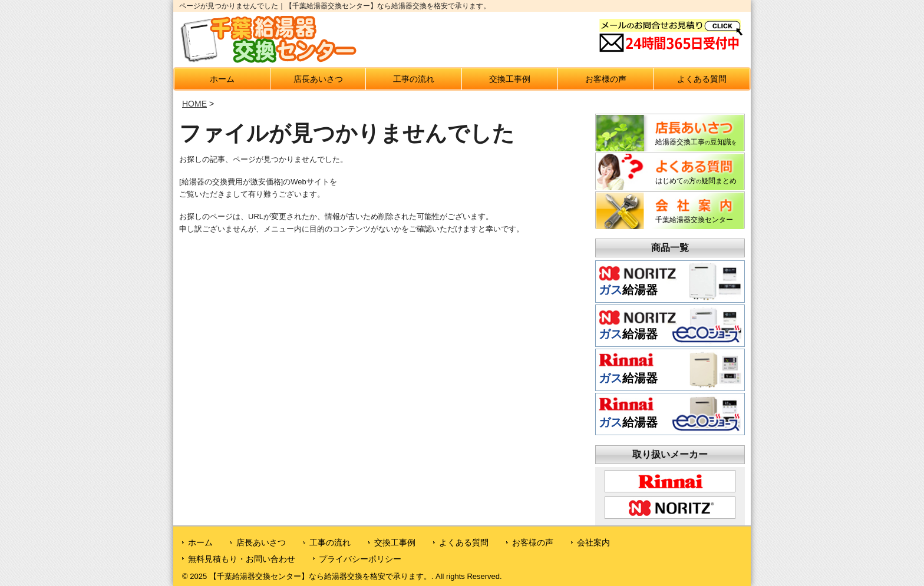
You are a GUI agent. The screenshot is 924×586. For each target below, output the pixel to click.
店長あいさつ (318, 79)
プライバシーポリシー (360, 559)
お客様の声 (606, 79)
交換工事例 (510, 79)
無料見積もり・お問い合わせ (242, 559)
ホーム (222, 79)
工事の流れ (414, 79)
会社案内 (593, 542)
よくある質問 (702, 79)
